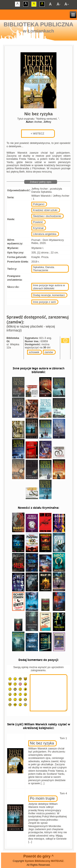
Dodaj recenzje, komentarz (49, 295)
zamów (49, 352)
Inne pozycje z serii (44, 302)
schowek (34, 352)
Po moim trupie (42, 798)
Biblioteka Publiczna (39, 24)
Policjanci (39, 204)
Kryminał (38, 228)
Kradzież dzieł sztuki (45, 210)
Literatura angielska (45, 234)
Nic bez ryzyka (42, 743)
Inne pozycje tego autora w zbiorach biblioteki (49, 287)
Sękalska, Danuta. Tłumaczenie (44, 269)
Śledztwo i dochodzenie (47, 216)
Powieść (38, 222)
